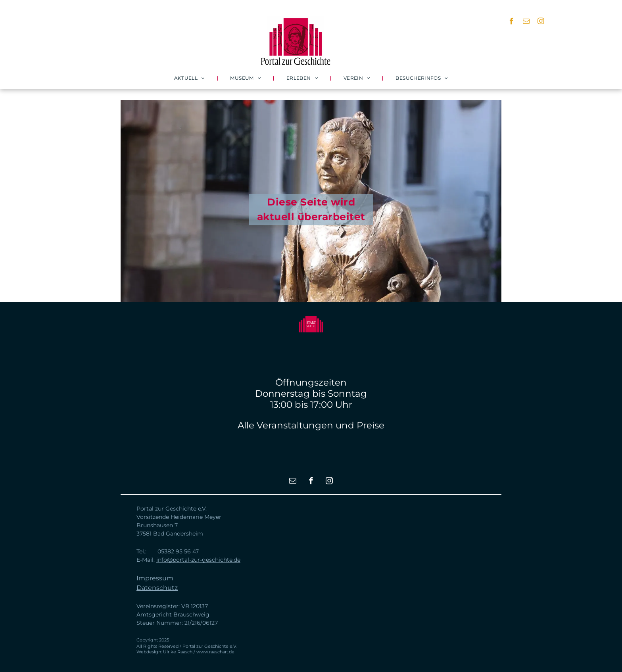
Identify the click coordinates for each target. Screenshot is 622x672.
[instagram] (541, 22)
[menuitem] (190, 78)
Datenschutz (157, 588)
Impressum (155, 578)
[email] (526, 22)
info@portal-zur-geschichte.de (198, 560)
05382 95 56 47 (178, 551)
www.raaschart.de (215, 652)
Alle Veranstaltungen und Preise (311, 425)
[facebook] (512, 22)
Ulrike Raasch (178, 652)
